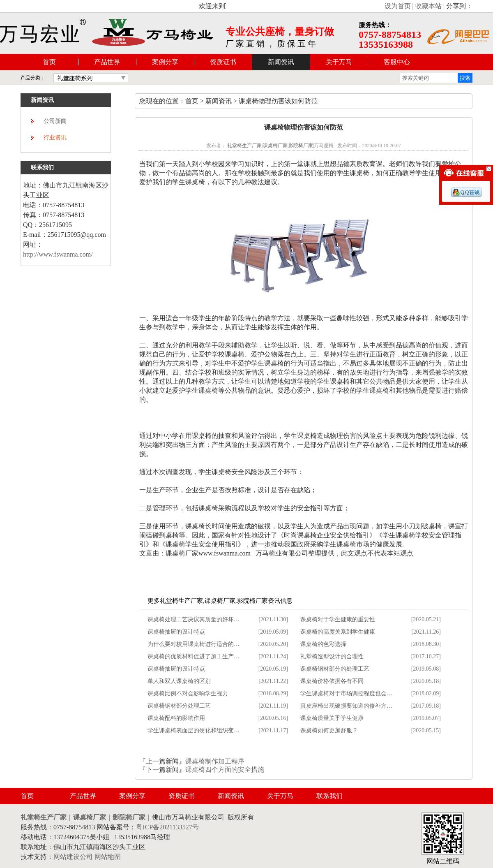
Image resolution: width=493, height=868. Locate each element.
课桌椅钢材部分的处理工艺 (335, 669)
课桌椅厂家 (275, 146)
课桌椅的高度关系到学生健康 (338, 632)
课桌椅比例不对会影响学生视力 (188, 693)
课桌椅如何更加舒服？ (329, 730)
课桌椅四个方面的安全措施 (225, 770)
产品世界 (107, 62)
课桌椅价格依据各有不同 (332, 681)
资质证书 (223, 62)
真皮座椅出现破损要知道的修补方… (346, 706)
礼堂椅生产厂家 (244, 146)
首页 (49, 62)
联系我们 (329, 796)
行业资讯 (55, 138)
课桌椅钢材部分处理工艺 (179, 706)
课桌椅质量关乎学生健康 (332, 718)
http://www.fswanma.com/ (58, 254)
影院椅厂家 (301, 146)
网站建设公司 (73, 857)
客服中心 (397, 62)
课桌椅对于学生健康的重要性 (338, 619)
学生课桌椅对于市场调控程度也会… (346, 693)
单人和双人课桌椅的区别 (179, 681)
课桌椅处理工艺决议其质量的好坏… (194, 619)
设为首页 (398, 6)
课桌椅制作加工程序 (215, 761)
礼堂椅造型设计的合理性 (332, 656)
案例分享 (165, 62)
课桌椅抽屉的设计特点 (176, 632)
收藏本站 (428, 6)
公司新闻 (55, 121)
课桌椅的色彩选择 (323, 644)
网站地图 (108, 857)
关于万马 (339, 62)
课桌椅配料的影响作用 (176, 718)
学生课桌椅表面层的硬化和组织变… (194, 730)
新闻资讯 (281, 62)
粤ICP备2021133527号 (167, 827)
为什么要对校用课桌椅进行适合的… (194, 644)
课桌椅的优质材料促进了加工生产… (194, 656)
